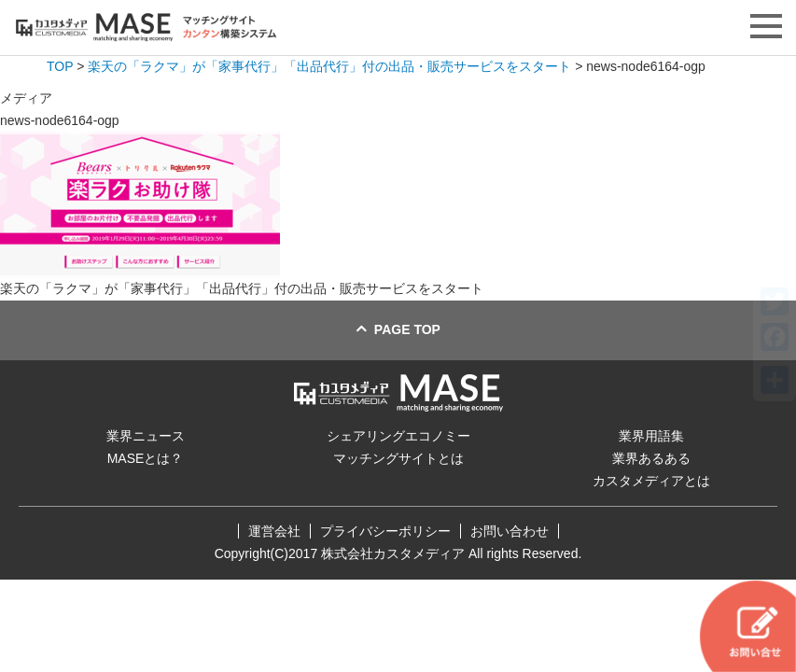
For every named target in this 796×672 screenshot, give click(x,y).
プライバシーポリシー (385, 531)
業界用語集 (651, 436)
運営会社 (274, 531)
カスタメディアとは (651, 481)
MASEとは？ (146, 458)
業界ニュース (146, 436)
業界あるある (651, 458)
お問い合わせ (510, 531)
